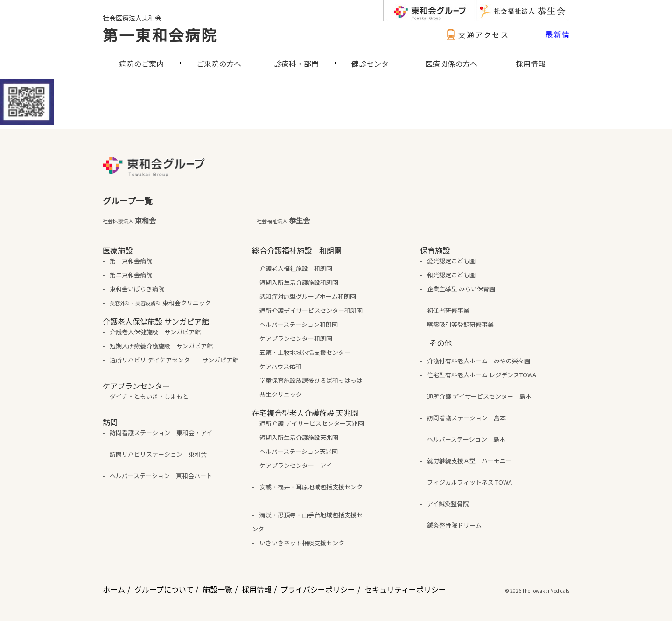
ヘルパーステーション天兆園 (299, 451)
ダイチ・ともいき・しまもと (149, 396)
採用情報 (257, 589)
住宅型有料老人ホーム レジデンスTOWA (482, 375)
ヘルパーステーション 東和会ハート (161, 476)
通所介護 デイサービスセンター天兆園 (312, 423)
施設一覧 (217, 589)
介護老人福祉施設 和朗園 (296, 268)
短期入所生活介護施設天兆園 (299, 437)
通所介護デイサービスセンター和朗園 (311, 310)
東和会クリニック (160, 303)
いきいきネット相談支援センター (305, 543)
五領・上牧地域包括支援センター (305, 352)
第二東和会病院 (131, 275)
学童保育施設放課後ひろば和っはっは (311, 380)
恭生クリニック (281, 394)
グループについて (164, 589)
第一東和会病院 (160, 35)
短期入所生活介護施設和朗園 (299, 282)
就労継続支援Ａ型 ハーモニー (469, 461)
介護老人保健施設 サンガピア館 (155, 332)
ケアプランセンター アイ (296, 465)
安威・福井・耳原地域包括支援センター (307, 494)
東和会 (129, 220)
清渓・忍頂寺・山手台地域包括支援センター (307, 522)
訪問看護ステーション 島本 (466, 418)
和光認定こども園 (451, 275)
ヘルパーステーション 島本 (466, 439)
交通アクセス (476, 35)
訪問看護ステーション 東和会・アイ (161, 433)
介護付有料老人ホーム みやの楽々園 (479, 361)
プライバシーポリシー (318, 589)
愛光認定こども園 (451, 261)
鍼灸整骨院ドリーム (454, 525)
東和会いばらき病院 (137, 289)
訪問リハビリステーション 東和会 (158, 454)
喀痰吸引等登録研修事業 (460, 324)
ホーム (114, 589)
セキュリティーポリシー (405, 589)
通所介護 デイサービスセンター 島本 (479, 396)
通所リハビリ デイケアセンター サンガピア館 (174, 360)
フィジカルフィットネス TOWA (469, 482)
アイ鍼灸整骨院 (448, 504)
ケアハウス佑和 (280, 366)
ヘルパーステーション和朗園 (299, 324)
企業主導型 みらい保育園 (461, 289)
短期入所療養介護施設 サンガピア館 (161, 346)
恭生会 (283, 220)
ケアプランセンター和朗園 (296, 338)
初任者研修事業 (448, 310)
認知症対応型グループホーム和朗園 (308, 296)
